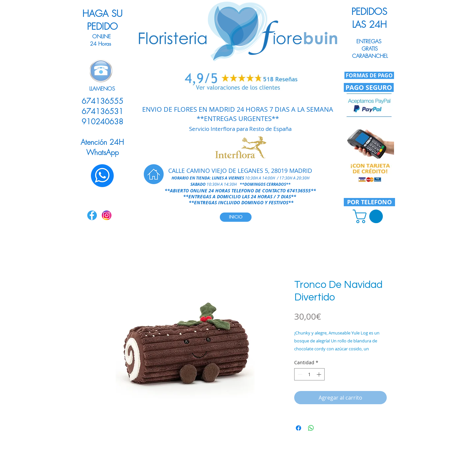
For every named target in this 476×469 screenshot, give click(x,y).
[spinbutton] (309, 374)
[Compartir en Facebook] (298, 428)
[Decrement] (299, 374)
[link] (369, 216)
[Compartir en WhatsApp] (311, 428)
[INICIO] (236, 217)
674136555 (299, 191)
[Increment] (319, 374)
